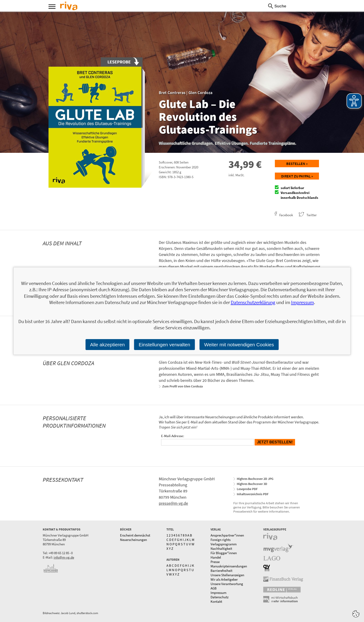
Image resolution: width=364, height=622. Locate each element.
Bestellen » (297, 164)
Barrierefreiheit (221, 571)
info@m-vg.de (64, 557)
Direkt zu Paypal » (297, 176)
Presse (215, 562)
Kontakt (216, 601)
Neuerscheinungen (133, 540)
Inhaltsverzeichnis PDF (253, 494)
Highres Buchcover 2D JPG (255, 479)
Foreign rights (221, 540)
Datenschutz (219, 597)
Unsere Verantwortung (227, 584)
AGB (214, 588)
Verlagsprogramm (224, 544)
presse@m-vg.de (173, 503)
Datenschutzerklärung (253, 302)
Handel (216, 557)
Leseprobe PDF (247, 489)
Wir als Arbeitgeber (224, 579)
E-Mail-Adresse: (173, 436)
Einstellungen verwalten (164, 345)
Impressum (218, 593)
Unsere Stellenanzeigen (227, 575)
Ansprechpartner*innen (227, 535)
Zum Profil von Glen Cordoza (182, 386)
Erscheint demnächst (135, 535)
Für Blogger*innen (224, 553)
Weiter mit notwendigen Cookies (239, 345)
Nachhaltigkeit (221, 548)
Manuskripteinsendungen (229, 566)
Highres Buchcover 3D (252, 484)
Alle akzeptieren (107, 345)
